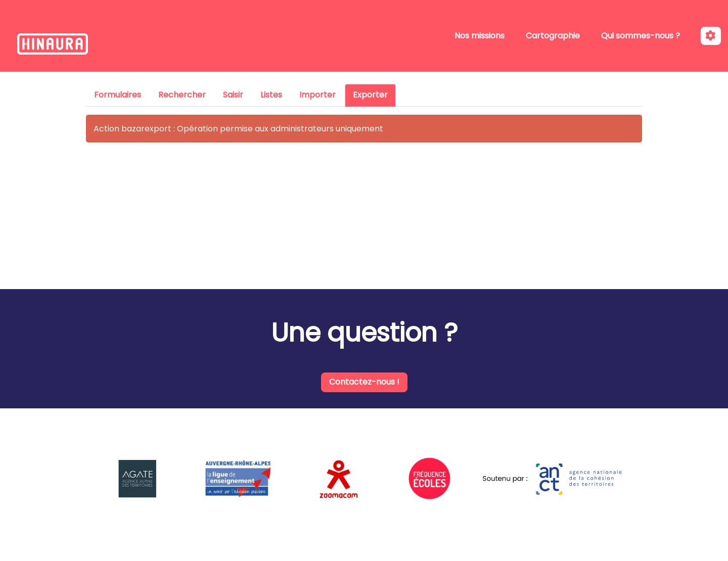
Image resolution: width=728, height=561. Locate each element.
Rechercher (182, 95)
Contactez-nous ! (364, 382)
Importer (317, 95)
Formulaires (118, 95)
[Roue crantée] (711, 36)
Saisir (233, 95)
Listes (271, 95)
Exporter (370, 95)
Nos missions (480, 36)
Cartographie (553, 36)
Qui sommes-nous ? (641, 36)
